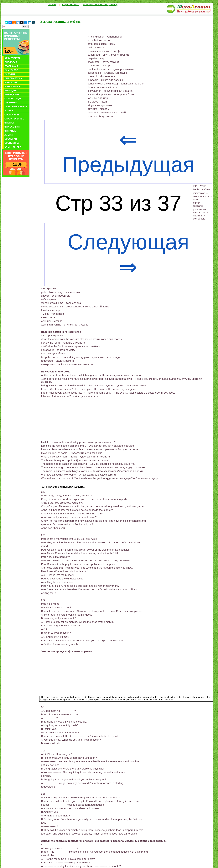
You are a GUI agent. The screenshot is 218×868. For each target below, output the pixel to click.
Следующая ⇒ (128, 254)
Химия (9, 135)
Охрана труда (13, 99)
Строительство (14, 119)
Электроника (13, 147)
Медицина (11, 91)
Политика (11, 103)
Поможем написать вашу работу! (100, 5)
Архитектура (12, 58)
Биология (11, 62)
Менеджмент (13, 95)
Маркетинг (11, 82)
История (10, 74)
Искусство (11, 70)
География (11, 66)
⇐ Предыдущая (128, 152)
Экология (11, 139)
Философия (12, 127)
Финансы (10, 131)
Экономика (12, 143)
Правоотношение (16, 107)
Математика (12, 86)
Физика (9, 123)
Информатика (13, 78)
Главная (52, 5)
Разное (9, 111)
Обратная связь (70, 5)
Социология (12, 115)
